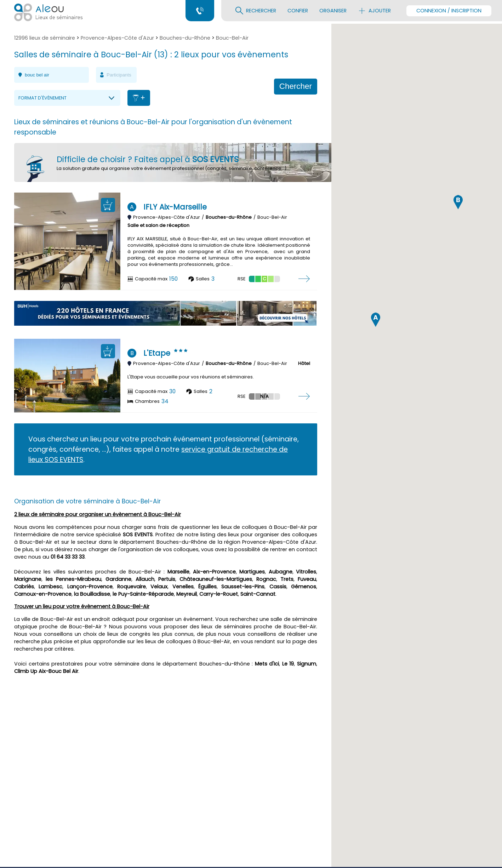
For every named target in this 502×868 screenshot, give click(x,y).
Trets (287, 579)
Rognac (266, 579)
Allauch (145, 579)
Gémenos (304, 587)
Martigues (252, 572)
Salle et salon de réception (158, 225)
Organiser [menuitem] (333, 11)
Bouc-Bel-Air (232, 38)
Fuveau (307, 579)
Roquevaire (132, 587)
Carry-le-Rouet (219, 594)
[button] (376, 495)
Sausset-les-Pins (243, 587)
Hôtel (304, 363)
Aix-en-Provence (214, 572)
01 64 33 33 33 (68, 557)
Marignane (28, 579)
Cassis (278, 587)
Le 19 (288, 664)
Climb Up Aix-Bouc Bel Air (46, 671)
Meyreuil (187, 594)
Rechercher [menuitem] (256, 11)
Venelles (183, 587)
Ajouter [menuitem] (374, 11)
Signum (307, 664)
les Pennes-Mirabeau (73, 579)
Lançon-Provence (90, 587)
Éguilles (207, 587)
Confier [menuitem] (298, 11)
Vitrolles (306, 572)
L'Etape (157, 353)
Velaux (159, 587)
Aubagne (281, 572)
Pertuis (167, 579)
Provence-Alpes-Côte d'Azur (117, 38)
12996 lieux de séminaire (45, 38)
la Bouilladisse (92, 594)
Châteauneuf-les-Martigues (216, 579)
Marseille (178, 572)
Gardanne (118, 579)
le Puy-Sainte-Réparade (143, 594)
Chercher (296, 86)
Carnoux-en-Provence (43, 594)
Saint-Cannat (258, 594)
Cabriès (24, 587)
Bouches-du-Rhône (185, 38)
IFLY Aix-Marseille (175, 207)
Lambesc (50, 587)
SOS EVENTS (138, 535)
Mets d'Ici (267, 664)
